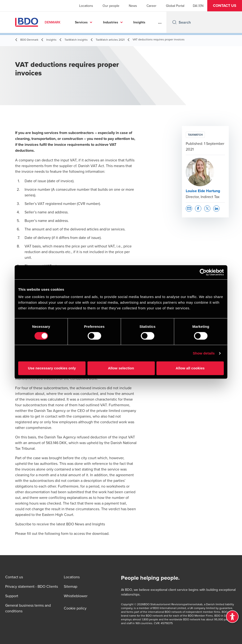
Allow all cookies (190, 368)
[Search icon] (174, 22)
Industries (111, 22)
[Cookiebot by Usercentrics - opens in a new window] (203, 272)
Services (81, 22)
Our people (111, 6)
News (133, 6)
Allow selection (121, 368)
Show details (204, 353)
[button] (225, 6)
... (160, 22)
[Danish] (195, 6)
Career (151, 6)
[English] (201, 6)
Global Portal (175, 6)
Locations (86, 6)
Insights (139, 22)
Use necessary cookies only (52, 368)
